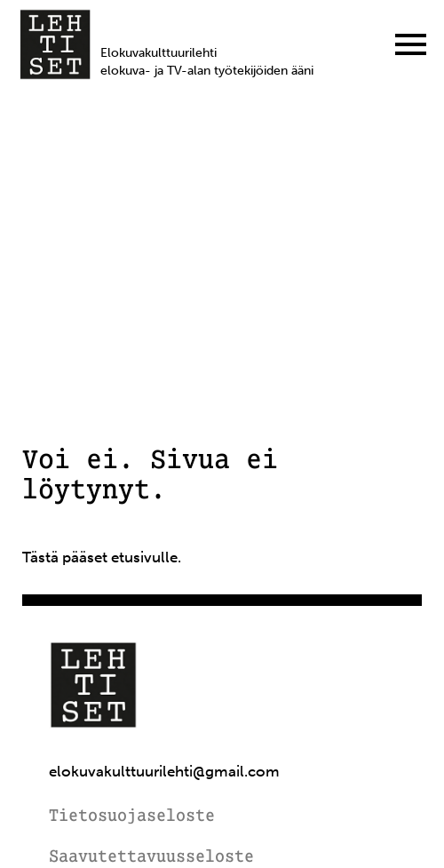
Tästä (40, 557)
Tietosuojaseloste (132, 817)
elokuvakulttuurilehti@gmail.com (164, 772)
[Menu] (411, 44)
